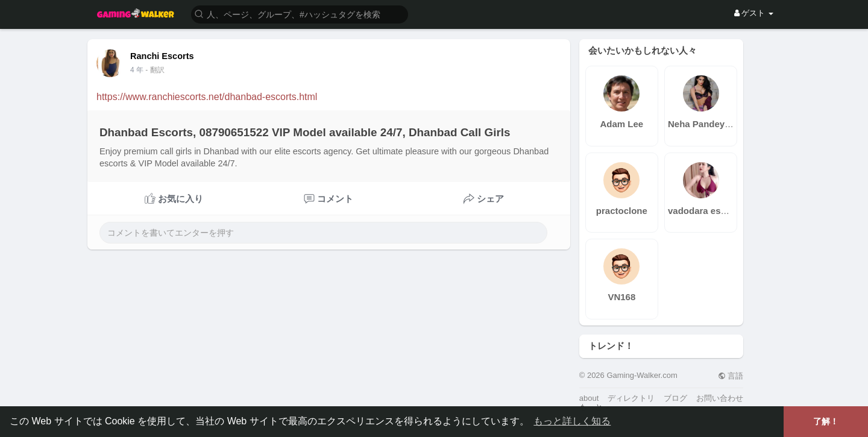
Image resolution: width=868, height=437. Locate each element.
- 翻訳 (155, 70)
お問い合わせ (720, 398)
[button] (300, 14)
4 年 (137, 70)
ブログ (675, 398)
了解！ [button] (826, 421)
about (589, 398)
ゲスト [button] (754, 13)
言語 (731, 376)
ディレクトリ (631, 398)
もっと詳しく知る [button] (572, 421)
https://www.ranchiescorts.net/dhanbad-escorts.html (207, 97)
